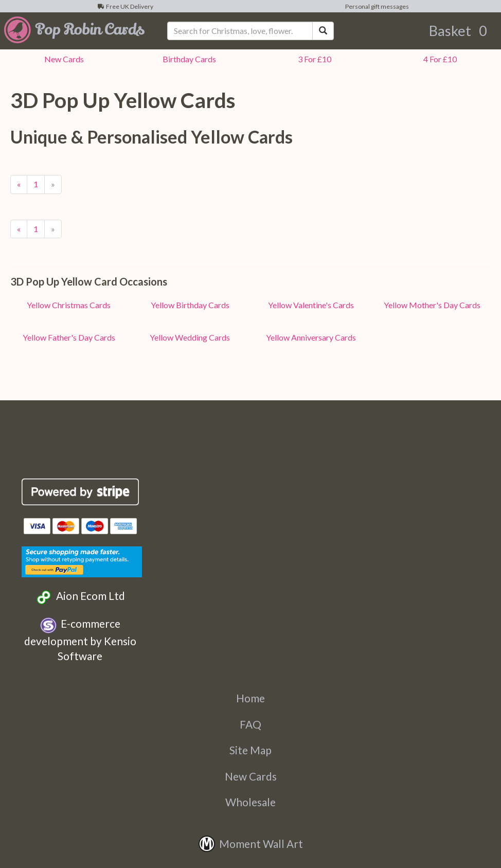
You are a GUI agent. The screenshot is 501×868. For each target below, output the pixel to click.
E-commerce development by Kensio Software (80, 640)
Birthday (188, 59)
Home (251, 698)
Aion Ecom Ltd (80, 597)
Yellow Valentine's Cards (311, 305)
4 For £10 (439, 59)
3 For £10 (313, 59)
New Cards (251, 776)
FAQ (251, 724)
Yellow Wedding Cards (190, 337)
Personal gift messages (376, 6)
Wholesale (251, 802)
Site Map (251, 750)
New (62, 59)
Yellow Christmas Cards (69, 305)
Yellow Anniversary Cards (311, 337)
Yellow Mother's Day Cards (432, 305)
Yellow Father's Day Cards (69, 337)
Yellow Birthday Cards (190, 305)
